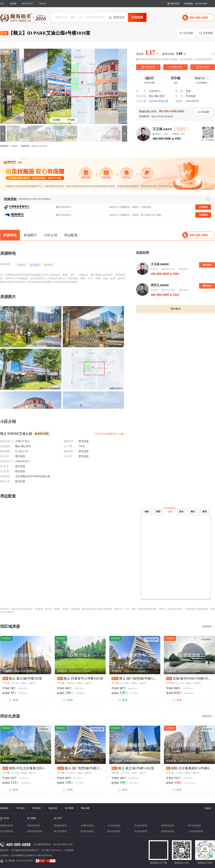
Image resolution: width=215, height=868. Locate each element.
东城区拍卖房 (87, 826)
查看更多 (207, 626)
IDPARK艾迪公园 (159, 101)
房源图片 (30, 235)
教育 (205, 512)
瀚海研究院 (27, 4)
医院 (158, 512)
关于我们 (21, 808)
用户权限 (69, 808)
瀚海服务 (4, 808)
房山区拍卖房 (7, 831)
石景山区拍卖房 (35, 831)
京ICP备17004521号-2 (51, 850)
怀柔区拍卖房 (168, 831)
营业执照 (69, 850)
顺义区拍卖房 (60, 831)
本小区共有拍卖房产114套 (109, 434)
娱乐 (181, 512)
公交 (170, 512)
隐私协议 (53, 808)
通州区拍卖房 (168, 826)
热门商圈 (31, 818)
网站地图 (85, 808)
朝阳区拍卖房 (7, 826)
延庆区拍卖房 (87, 831)
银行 (193, 512)
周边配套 (71, 235)
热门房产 (58, 818)
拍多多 (208, 808)
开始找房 (137, 17)
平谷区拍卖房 (141, 831)
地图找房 (119, 17)
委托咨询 (207, 265)
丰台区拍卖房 (141, 826)
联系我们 (37, 808)
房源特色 (10, 235)
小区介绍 (51, 235)
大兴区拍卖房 (114, 826)
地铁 (147, 512)
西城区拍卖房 (60, 826)
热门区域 (4, 818)
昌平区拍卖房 (194, 826)
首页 (2, 4)
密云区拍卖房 (114, 831)
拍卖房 (13, 4)
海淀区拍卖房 (33, 826)
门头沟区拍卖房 (196, 831)
